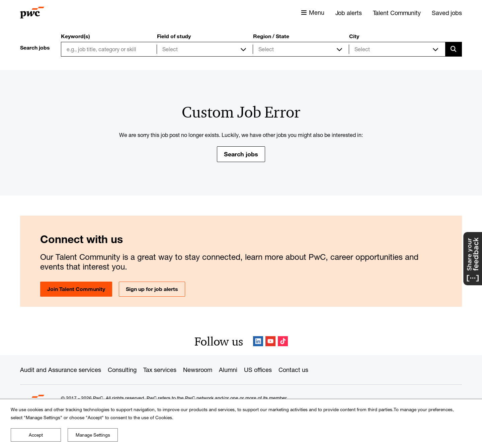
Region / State (271, 36)
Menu (317, 12)
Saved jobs (447, 13)
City (354, 36)
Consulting (122, 370)
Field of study (174, 36)
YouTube (270, 341)
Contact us (293, 370)
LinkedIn (258, 341)
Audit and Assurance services (61, 370)
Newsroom (198, 370)
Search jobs (241, 154)
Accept (36, 435)
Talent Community (397, 13)
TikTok (283, 341)
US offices (258, 370)
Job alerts (349, 13)
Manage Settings (93, 435)
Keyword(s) (75, 36)
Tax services (160, 370)
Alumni (228, 370)
